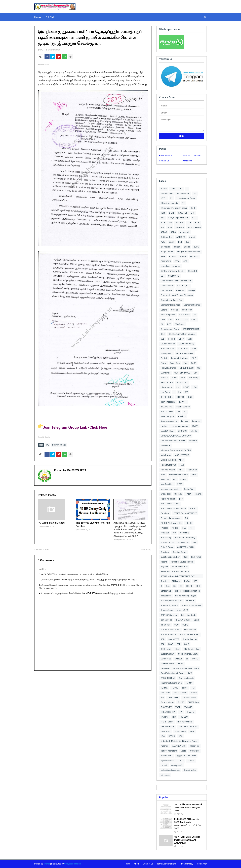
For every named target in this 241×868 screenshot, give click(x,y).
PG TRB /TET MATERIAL (171, 523)
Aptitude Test (167, 237)
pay (181, 499)
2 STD (172, 213)
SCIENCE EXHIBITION (191, 605)
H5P (183, 378)
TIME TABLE (173, 698)
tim (162, 698)
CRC (178, 320)
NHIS (194, 475)
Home (128, 864)
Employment (166, 353)
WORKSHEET (167, 756)
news (163, 475)
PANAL (198, 494)
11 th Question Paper (186, 198)
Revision (164, 581)
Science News (167, 610)
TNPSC (181, 702)
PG (42, 50)
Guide (174, 378)
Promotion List (59, 445)
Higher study (166, 387)
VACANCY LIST (179, 746)
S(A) (168, 586)
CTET (194, 320)
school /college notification (188, 591)
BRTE (163, 257)
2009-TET (183, 213)
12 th (193, 208)
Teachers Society (186, 678)
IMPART (183, 402)
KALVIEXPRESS (76, 470)
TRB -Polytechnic (185, 722)
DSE (163, 339)
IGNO (190, 397)
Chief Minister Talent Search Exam (176, 281)
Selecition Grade (189, 615)
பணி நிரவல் (177, 765)
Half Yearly (194, 378)
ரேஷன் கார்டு (190, 770)
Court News (185, 315)
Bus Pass (194, 257)
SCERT (189, 586)
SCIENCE (190, 601)
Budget (183, 257)
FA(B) (194, 363)
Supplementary (168, 654)
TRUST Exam (180, 731)
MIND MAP (166, 446)
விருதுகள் (165, 775)
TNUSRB (188, 707)
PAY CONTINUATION (170, 504)
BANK (172, 242)
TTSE (192, 731)
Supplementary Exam (188, 654)
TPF (181, 712)
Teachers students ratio (171, 683)
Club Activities (167, 286)
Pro (174, 533)
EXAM (163, 363)
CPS (170, 320)
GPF (196, 373)
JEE (178, 412)
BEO (187, 242)
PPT (192, 528)
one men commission (170, 489)
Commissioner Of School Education (177, 295)
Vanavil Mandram (169, 751)
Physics (164, 528)
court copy (187, 310)
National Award (168, 470)
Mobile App (166, 455)
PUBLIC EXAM (167, 547)
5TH (194, 218)
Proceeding (166, 538)
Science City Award (169, 605)
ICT (186, 392)
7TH (189, 223)
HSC (195, 387)
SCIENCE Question (169, 615)
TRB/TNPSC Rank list (188, 727)
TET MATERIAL (180, 693)
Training (191, 712)
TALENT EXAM (167, 664)
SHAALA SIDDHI (183, 620)
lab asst (185, 421)
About (137, 864)
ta (187, 659)
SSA (163, 644)
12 (183, 203)
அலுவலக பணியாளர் (186, 756)
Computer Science (192, 305)
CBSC (177, 261)
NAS (182, 465)
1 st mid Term (167, 194)
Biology (177, 247)
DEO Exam (179, 324)
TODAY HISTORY (168, 712)
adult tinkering (194, 227)
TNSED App (193, 702)
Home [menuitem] (38, 17)
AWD (163, 242)
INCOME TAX (167, 407)
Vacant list (194, 746)
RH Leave (176, 581)
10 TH (163, 198)
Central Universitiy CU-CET (173, 271)
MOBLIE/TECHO (182, 455)
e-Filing (171, 339)
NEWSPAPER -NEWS (178, 475)
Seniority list (166, 620)
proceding (184, 533)
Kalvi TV (182, 416)
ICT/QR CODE (167, 397)
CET (163, 276)
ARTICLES (181, 237)
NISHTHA (165, 479)
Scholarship (166, 591)
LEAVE (195, 426)
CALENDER (166, 261)
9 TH (170, 227)
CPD (163, 320)
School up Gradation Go (171, 601)
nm (175, 479)
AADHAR (180, 227)
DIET (163, 334)
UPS (180, 736)
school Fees (166, 596)
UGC (163, 736)
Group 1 (164, 378)
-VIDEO (164, 189)
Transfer (164, 717)
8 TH (197, 223)
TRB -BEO (184, 717)
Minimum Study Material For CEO (176, 450)
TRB (174, 717)
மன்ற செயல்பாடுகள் (170, 770)
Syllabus (178, 659)
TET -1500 (165, 693)
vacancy (164, 746)
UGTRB (172, 736)
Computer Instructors (170, 305)
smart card (166, 625)
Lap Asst (196, 421)
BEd (180, 242)
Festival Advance (168, 368)
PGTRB (189, 523)
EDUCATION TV (168, 349)
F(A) (185, 363)
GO (199, 368)
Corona (164, 310)
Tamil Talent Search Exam (172, 673)
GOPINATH (166, 373)
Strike (177, 649)
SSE (179, 644)
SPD (163, 639)
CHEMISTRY (174, 276)
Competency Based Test (171, 300)
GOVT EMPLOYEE (182, 373)
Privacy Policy (166, 156)
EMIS (194, 349)
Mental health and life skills (173, 441)
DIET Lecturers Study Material (182, 334)
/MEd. (173, 189)
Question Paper (179, 552)
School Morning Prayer (186, 596)
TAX (190, 673)
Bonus (187, 247)
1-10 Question (183, 194)
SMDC (185, 625)
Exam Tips (175, 363)
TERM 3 (175, 688)
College (191, 290)
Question (165, 552)
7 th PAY (179, 223)
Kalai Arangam (168, 416)
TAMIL (181, 664)
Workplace (195, 751)
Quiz (185, 557)
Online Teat (189, 489)
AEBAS (164, 232)
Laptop (164, 426)
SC (181, 586)
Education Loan (168, 344)
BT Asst (173, 257)
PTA (195, 542)
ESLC (194, 358)
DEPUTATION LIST (191, 329)
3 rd (193, 213)
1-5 (195, 194)
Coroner (175, 310)
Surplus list (166, 659)
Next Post (145, 549)
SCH (198, 586)
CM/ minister (167, 290)
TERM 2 (164, 688)
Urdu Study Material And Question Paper (179, 741)
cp (195, 315)
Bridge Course (167, 252)
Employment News (185, 353)
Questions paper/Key (170, 557)
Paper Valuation (168, 499)
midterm (193, 441)
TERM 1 (189, 683)
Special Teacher (190, 639)
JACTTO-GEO (167, 412)
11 (171, 198)
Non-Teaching (167, 484)
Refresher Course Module (182, 562)
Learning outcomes (180, 426)
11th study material (170, 203)
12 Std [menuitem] (50, 17)
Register (164, 567)
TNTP (178, 707)
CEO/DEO (193, 271)
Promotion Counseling (185, 538)
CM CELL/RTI (183, 286)
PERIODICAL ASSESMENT (185, 513)
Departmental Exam (170, 329)
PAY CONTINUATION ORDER (173, 509)
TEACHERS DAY (168, 678)
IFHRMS (180, 397)
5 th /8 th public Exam (178, 218)
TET (193, 688)
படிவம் (164, 765)
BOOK (196, 247)
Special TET (174, 639)
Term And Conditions (192, 156)
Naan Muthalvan (168, 465)
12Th (163, 213)
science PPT (182, 610)
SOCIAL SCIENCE (168, 635)
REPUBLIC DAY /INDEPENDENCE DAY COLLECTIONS (178, 577)
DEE (169, 324)
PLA (184, 528)
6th (170, 223)
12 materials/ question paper (174, 208)
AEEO (173, 232)
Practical (165, 533)
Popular (164, 797)
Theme (47, 864)
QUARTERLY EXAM (186, 547)
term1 (185, 688)
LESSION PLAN (167, 431)
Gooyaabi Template (73, 864)
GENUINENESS (187, 368)
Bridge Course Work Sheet (189, 252)
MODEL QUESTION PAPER (172, 460)
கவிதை (191, 761)
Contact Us (164, 161)
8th (162, 227)
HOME (186, 387)
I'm (179, 392)
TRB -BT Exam (167, 722)
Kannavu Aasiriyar (169, 421)
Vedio (183, 751)
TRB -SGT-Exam (168, 727)
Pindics (175, 528)
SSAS (171, 644)
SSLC (187, 644)
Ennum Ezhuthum (179, 358)
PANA (188, 494)
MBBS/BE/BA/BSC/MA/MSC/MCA (176, 436)
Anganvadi (185, 232)
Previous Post (43, 549)
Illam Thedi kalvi (168, 402)
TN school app (167, 702)
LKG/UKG (182, 431)
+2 (181, 189)
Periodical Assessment (171, 518)
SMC (176, 625)
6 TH (163, 223)
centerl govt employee (171, 266)
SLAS (196, 620)
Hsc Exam (165, 392)
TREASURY (166, 731)
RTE (195, 581)
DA (162, 324)
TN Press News (189, 698)
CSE (186, 320)
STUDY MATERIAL (192, 649)
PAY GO (193, 509)
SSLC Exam (166, 649)
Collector (180, 290)
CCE (185, 261)
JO (185, 412)
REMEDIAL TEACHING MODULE (175, 572)
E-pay (181, 339)
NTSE (180, 484)
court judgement (168, 315)
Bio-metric (165, 247)
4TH (163, 218)
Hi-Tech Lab (182, 383)
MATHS (194, 431)
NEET (181, 470)
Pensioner (165, 513)
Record (164, 562)
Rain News (196, 557)
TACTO (195, 659)
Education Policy (186, 344)
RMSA (187, 581)
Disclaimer (187, 161)
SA (175, 586)
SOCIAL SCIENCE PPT (171, 630)
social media (190, 630)
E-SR (189, 339)
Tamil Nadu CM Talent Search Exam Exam (180, 668)
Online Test (166, 494)
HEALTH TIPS (167, 383)
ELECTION (183, 349)
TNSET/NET (166, 707)
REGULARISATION (180, 567)
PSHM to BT (183, 542)
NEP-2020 (192, 470)
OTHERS (178, 494)
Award (192, 237)
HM (178, 387)
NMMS (183, 479)
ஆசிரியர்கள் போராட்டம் (172, 761)
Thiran (194, 693)
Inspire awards (183, 407)
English (164, 358)
